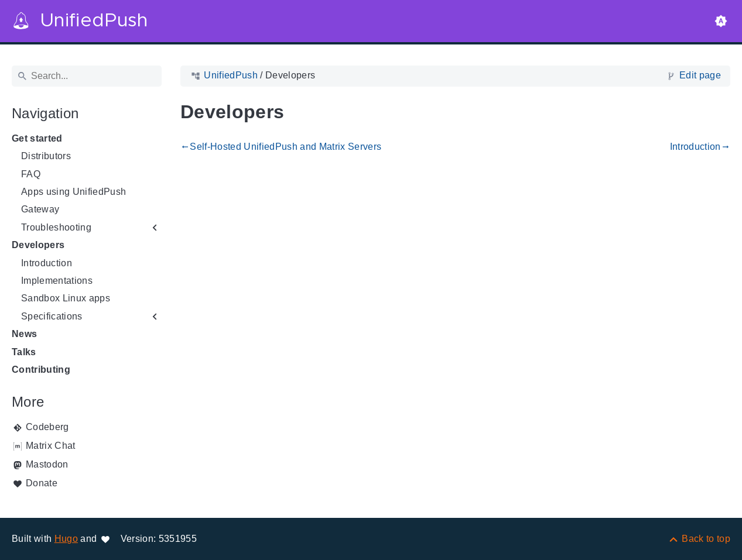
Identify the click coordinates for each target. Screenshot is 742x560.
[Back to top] (699, 539)
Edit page (700, 75)
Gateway (40, 209)
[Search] (87, 76)
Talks (24, 352)
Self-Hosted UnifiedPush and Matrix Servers (281, 147)
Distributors (46, 156)
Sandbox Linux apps (66, 298)
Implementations (57, 281)
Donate (42, 483)
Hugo (66, 539)
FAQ (31, 174)
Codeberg (47, 427)
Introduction (47, 263)
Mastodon (47, 464)
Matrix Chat (51, 446)
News (24, 334)
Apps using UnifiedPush (73, 192)
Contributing (41, 370)
